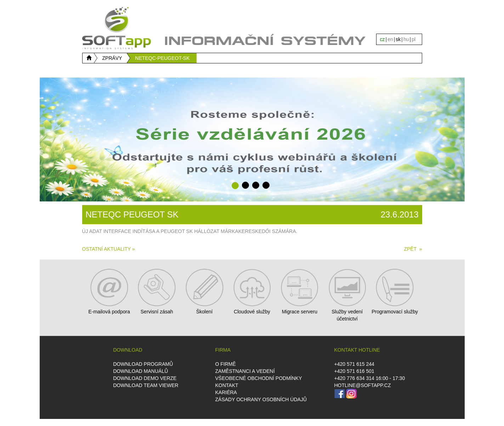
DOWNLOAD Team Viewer (146, 385)
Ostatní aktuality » (109, 249)
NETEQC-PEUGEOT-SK (163, 58)
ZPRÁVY (112, 58)
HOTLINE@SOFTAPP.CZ (363, 385)
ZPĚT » (413, 249)
